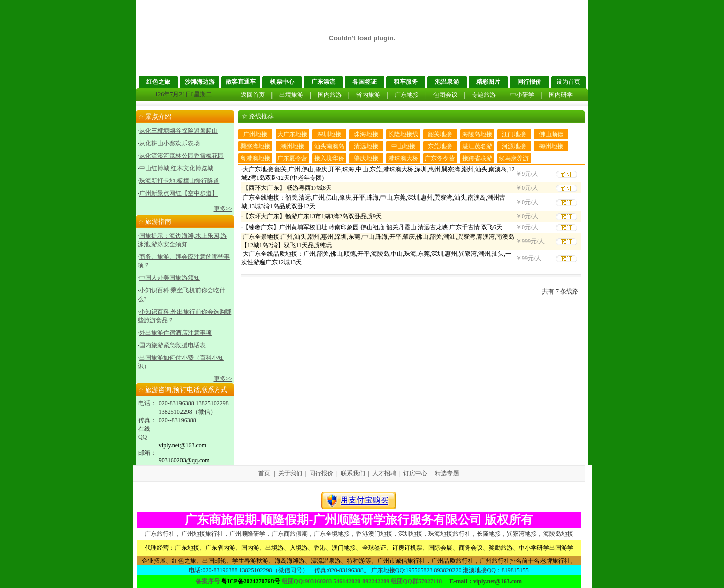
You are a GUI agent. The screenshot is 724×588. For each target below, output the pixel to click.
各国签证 (365, 82)
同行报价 (529, 82)
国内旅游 (330, 95)
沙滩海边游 (200, 82)
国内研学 (561, 95)
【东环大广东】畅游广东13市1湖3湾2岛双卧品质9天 (312, 216)
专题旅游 (484, 95)
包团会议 (445, 95)
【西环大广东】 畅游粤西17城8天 (287, 188)
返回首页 (253, 95)
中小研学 (522, 95)
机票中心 (282, 82)
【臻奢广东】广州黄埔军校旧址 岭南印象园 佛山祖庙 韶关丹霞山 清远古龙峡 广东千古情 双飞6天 (373, 227)
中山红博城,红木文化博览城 (176, 168)
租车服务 (406, 82)
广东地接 (407, 95)
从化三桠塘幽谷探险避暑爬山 (178, 131)
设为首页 (568, 82)
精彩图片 (488, 82)
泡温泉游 (447, 82)
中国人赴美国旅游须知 (169, 278)
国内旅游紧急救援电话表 (172, 345)
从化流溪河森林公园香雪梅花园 (182, 156)
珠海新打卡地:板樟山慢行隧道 (179, 181)
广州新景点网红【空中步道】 (178, 193)
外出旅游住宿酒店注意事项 (175, 333)
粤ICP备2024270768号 (251, 581)
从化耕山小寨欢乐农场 (169, 143)
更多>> (223, 209)
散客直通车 (241, 82)
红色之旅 (158, 82)
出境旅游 (291, 95)
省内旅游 (368, 95)
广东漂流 (323, 82)
